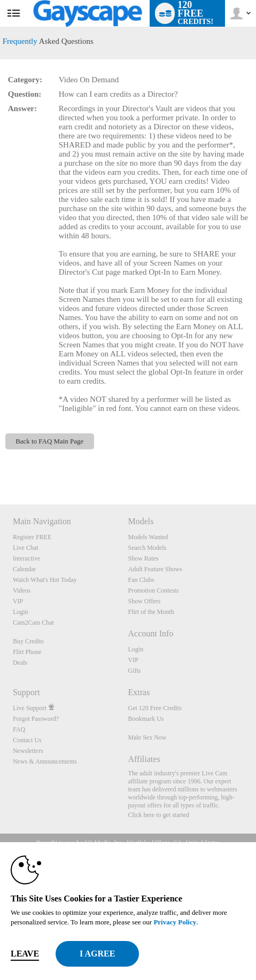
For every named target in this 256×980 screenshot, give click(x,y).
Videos (22, 590)
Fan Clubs (141, 580)
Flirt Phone (27, 652)
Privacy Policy (175, 922)
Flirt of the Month (151, 612)
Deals (20, 663)
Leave (25, 954)
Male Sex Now (147, 737)
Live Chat (26, 548)
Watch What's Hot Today (45, 580)
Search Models (147, 548)
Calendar (24, 569)
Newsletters (28, 751)
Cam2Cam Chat (33, 623)
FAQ (19, 729)
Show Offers (144, 601)
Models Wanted (148, 537)
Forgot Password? (36, 719)
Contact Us (27, 740)
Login (21, 612)
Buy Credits (28, 641)
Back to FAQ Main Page (49, 441)
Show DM (0, 465)
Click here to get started (158, 815)
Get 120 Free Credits (154, 708)
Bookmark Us (146, 719)
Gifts (134, 671)
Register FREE (32, 537)
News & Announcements (45, 761)
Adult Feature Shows (155, 569)
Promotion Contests (153, 590)
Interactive (26, 558)
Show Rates (143, 558)
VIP (18, 601)
